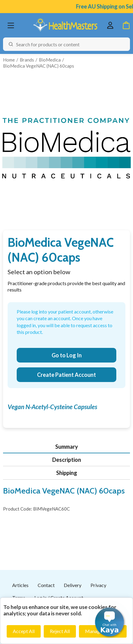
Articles (20, 585)
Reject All (60, 631)
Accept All (24, 631)
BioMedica (50, 60)
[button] (109, 622)
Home (9, 60)
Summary (67, 447)
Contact (46, 585)
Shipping (67, 473)
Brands (27, 60)
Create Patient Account (66, 375)
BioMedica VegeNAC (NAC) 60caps (39, 66)
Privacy (98, 585)
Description (67, 460)
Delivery (73, 585)
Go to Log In (67, 355)
